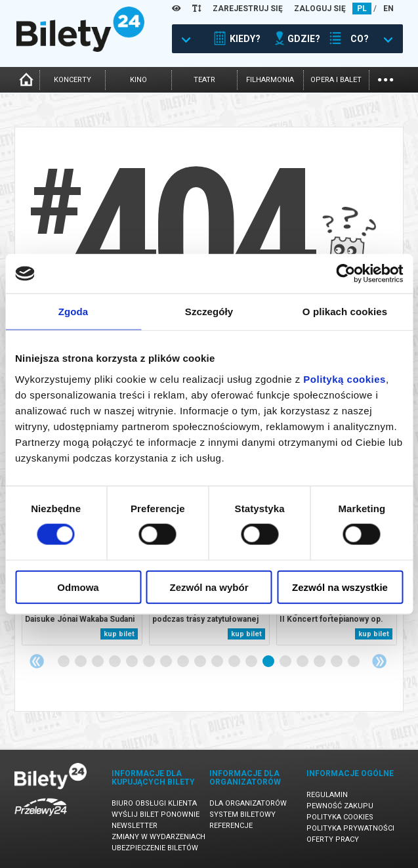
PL (362, 9)
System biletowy (242, 814)
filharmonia (270, 80)
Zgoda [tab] (73, 312)
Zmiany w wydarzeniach (158, 837)
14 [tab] (286, 662)
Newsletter (135, 826)
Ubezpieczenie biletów (155, 848)
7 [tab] (167, 662)
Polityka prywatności (350, 828)
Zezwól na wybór (209, 587)
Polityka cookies (340, 817)
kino (138, 80)
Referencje (231, 826)
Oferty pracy (333, 839)
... (386, 78)
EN (388, 9)
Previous (37, 661)
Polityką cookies (345, 379)
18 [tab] (354, 662)
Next (379, 661)
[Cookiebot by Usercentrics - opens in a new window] (345, 274)
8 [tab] (184, 662)
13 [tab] (269, 662)
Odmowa (78, 587)
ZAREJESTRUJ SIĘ (248, 9)
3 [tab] (98, 662)
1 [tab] (64, 662)
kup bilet (119, 634)
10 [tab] (218, 662)
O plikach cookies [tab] (345, 312)
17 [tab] (337, 662)
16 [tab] (320, 662)
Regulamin (327, 795)
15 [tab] (303, 662)
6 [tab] (150, 662)
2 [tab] (81, 662)
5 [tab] (133, 662)
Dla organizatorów (248, 803)
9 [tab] (201, 662)
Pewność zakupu (340, 806)
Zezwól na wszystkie (340, 587)
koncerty (73, 80)
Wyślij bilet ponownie (156, 814)
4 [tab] (115, 662)
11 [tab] (235, 662)
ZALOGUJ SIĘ (320, 9)
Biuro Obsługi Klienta (154, 803)
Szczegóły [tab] (209, 312)
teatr (204, 80)
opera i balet (336, 80)
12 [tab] (252, 662)
